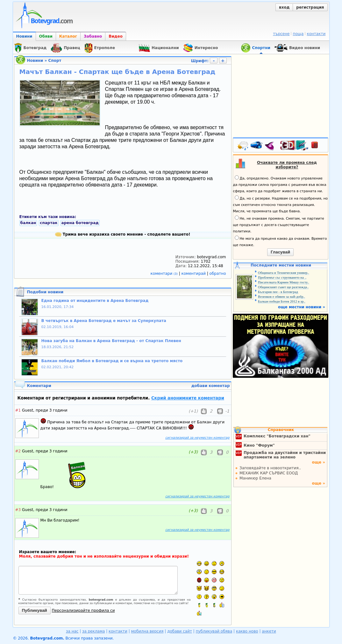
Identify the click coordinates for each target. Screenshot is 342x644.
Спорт (55, 61)
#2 (18, 451)
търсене (281, 34)
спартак (49, 223)
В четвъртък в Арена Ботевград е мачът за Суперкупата (104, 321)
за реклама (93, 631)
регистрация (310, 7)
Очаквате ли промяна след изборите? (287, 165)
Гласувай (280, 252)
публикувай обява (214, 631)
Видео (116, 36)
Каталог (68, 36)
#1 (18, 410)
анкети (269, 631)
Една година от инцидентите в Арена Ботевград (95, 301)
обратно (218, 274)
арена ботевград (80, 223)
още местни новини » (302, 307)
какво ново (247, 631)
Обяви (46, 36)
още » (318, 462)
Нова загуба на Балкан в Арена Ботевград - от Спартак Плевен (111, 341)
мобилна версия (147, 631)
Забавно (93, 36)
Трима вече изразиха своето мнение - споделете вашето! (123, 234)
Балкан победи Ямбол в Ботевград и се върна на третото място (112, 361)
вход (284, 7)
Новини (24, 36)
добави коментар (211, 386)
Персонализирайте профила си (83, 611)
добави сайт (180, 631)
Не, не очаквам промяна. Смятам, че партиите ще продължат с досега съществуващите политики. (279, 224)
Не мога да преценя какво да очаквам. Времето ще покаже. (280, 241)
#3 (18, 510)
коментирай (194, 274)
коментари (165, 274)
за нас (72, 631)
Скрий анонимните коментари (188, 398)
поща (298, 34)
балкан (28, 223)
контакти (316, 34)
